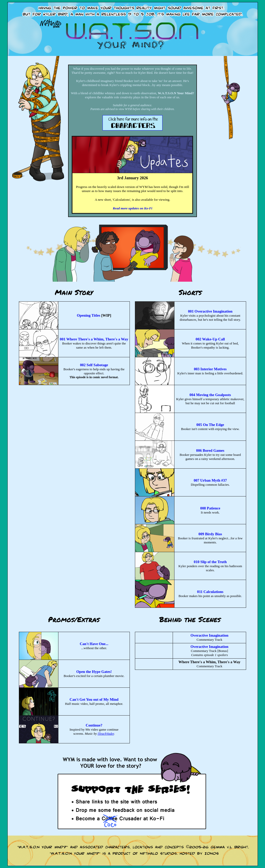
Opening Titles (89, 315)
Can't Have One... (94, 644)
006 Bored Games (210, 450)
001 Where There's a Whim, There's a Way (94, 339)
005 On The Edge (210, 425)
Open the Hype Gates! (94, 672)
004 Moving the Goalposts (210, 395)
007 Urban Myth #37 (210, 480)
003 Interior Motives (210, 369)
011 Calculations (210, 592)
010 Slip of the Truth (210, 562)
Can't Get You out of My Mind (94, 699)
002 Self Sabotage (94, 365)
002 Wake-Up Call (210, 339)
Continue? (94, 725)
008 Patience (210, 508)
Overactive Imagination (210, 635)
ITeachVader (106, 734)
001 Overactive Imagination (210, 311)
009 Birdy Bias (210, 534)
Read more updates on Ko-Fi (132, 208)
